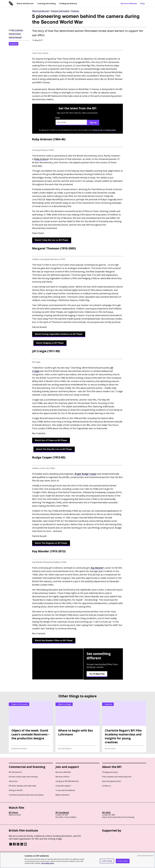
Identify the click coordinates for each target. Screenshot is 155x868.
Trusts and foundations (65, 790)
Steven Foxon (15, 34)
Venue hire (13, 781)
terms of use (98, 130)
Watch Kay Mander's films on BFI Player (54, 640)
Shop (142, 3)
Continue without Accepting (145, 855)
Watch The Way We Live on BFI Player (54, 449)
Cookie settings (107, 861)
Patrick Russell (15, 37)
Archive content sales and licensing (23, 777)
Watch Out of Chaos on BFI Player (51, 440)
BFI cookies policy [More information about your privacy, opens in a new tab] (48, 863)
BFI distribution (15, 772)
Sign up (93, 122)
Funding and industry (68, 3)
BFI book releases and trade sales (22, 786)
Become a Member (129, 3)
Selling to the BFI (16, 790)
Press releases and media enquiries (117, 777)
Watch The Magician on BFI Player (51, 543)
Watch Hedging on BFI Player (50, 343)
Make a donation (62, 795)
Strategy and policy (110, 772)
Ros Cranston (17, 30)
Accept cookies (123, 861)
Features (75, 11)
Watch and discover (25, 3)
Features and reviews (60, 11)
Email (71, 121)
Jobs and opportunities (112, 781)
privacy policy (111, 130)
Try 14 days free (97, 674)
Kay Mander (97, 568)
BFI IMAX (106, 812)
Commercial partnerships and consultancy (26, 795)
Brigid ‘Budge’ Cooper (86, 474)
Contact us (106, 786)
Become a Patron (62, 777)
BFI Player (13, 812)
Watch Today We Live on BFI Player (52, 240)
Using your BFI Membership (67, 781)
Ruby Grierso (41, 159)
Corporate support (63, 786)
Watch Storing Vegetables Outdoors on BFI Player (59, 334)
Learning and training (46, 3)
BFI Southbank (62, 812)
